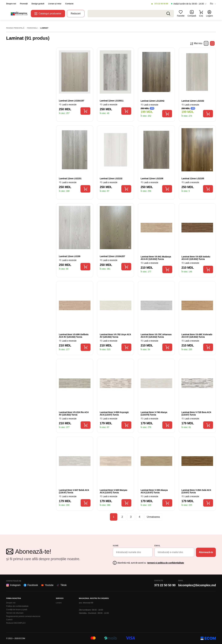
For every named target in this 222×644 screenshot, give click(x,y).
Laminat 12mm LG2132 (111, 178)
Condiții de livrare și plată (17, 609)
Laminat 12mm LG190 (70, 256)
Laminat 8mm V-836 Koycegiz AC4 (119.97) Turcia (114, 414)
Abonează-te (206, 552)
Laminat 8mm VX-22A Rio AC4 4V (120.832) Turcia (74, 414)
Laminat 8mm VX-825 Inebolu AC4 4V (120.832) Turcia (196, 258)
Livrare (59, 603)
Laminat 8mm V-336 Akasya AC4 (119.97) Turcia (154, 491)
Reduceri (76, 14)
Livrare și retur (55, 4)
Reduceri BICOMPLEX (16, 623)
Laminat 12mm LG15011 (112, 101)
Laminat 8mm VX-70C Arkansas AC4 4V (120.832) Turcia (156, 336)
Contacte (69, 4)
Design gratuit (38, 4)
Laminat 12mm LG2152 (193, 101)
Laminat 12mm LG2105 (193, 178)
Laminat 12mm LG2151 (70, 178)
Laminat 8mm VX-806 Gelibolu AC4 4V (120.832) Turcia (74, 336)
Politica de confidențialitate (17, 606)
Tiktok (62, 585)
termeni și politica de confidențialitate (166, 563)
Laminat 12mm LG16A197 (72, 101)
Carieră (9, 620)
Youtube (47, 585)
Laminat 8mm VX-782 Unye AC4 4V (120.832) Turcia (115, 336)
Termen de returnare (15, 613)
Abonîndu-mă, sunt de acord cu (151, 563)
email (157, 546)
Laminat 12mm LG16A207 (112, 256)
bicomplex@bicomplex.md (197, 585)
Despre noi (11, 4)
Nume (116, 546)
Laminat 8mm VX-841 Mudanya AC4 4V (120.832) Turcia (156, 258)
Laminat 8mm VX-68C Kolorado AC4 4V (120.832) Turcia (197, 336)
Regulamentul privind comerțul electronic (23, 616)
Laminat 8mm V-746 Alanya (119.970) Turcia (154, 414)
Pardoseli (32, 28)
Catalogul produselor (48, 14)
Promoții (24, 4)
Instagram (13, 585)
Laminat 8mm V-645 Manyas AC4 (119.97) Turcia (113, 491)
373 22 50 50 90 (161, 4)
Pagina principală (15, 28)
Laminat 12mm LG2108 (152, 178)
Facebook (31, 585)
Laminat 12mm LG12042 (152, 101)
